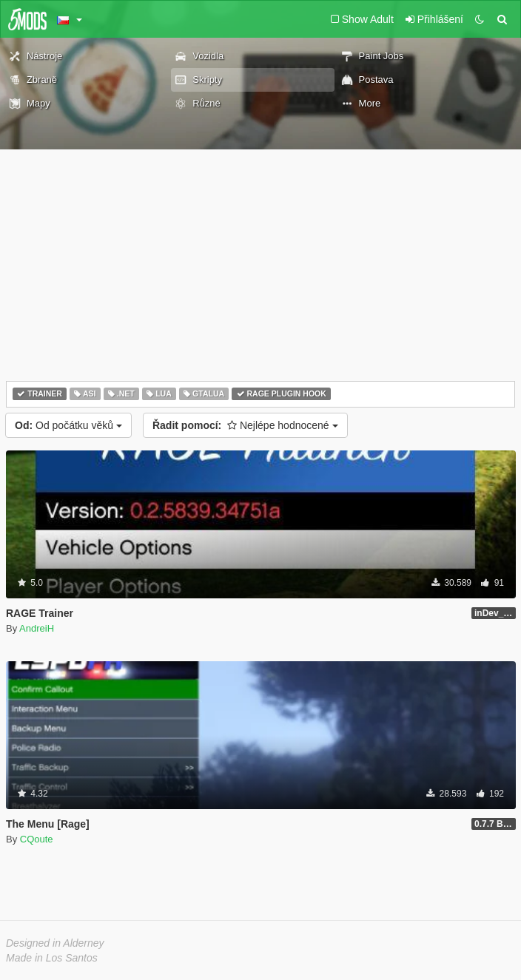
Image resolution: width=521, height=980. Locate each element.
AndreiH (37, 628)
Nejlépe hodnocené (245, 425)
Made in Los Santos (52, 958)
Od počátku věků (68, 425)
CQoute (37, 839)
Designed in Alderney (55, 943)
